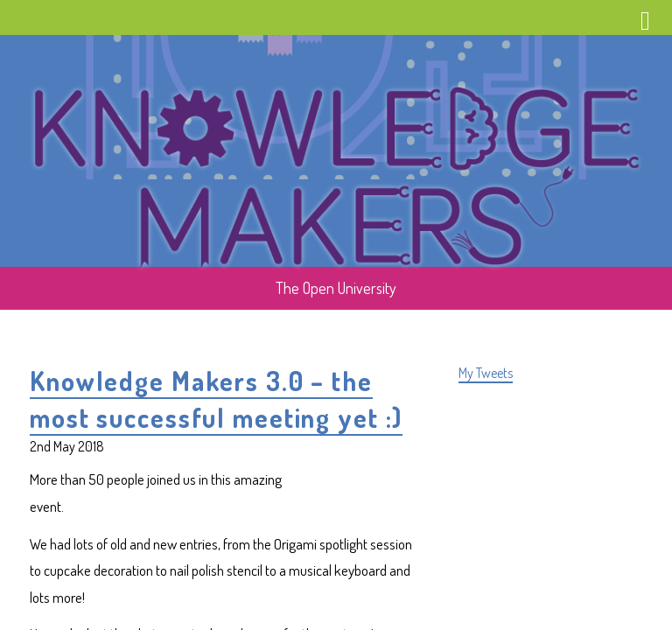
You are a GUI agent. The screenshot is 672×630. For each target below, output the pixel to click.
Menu (646, 24)
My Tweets (486, 373)
